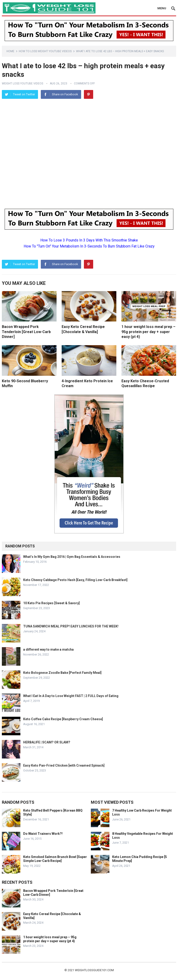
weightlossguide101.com (94, 970)
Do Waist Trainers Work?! (43, 834)
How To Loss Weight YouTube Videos (45, 51)
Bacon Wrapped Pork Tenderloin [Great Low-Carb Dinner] (26, 332)
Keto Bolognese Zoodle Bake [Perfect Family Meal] (62, 673)
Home (10, 51)
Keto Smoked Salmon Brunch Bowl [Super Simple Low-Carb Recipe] (55, 859)
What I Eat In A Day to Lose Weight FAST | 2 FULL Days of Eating (71, 696)
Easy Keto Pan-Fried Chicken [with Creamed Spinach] (64, 765)
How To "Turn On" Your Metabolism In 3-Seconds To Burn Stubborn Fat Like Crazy (89, 246)
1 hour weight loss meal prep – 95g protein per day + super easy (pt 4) (148, 332)
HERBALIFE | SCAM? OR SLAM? (47, 742)
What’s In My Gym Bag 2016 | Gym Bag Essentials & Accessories (72, 557)
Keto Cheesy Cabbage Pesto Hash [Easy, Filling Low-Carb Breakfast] (75, 580)
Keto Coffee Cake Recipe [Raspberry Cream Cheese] (63, 719)
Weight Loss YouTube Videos (22, 84)
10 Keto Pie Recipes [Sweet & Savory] (51, 603)
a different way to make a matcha (48, 649)
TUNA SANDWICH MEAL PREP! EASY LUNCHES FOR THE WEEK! (71, 626)
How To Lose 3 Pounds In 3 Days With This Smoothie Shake (89, 240)
